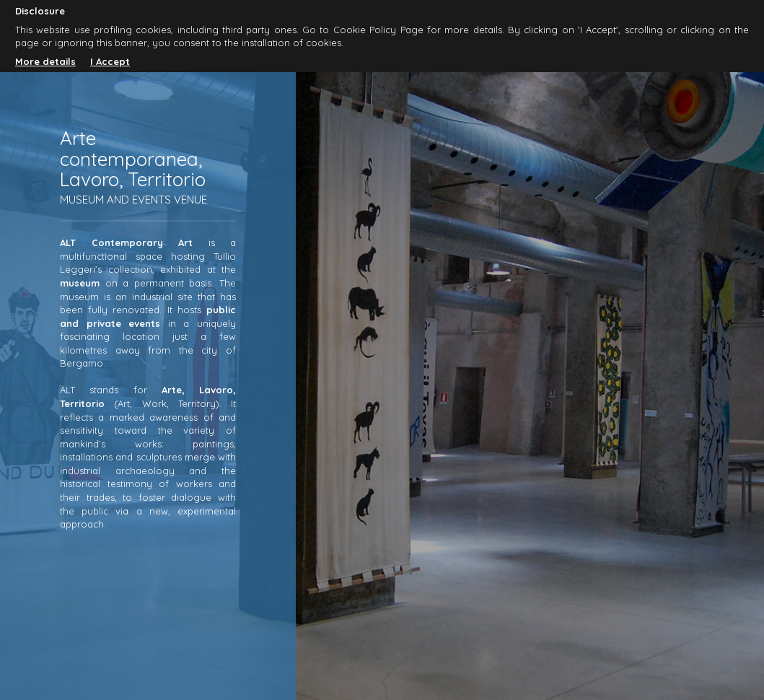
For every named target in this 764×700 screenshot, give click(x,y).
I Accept (110, 61)
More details (45, 61)
